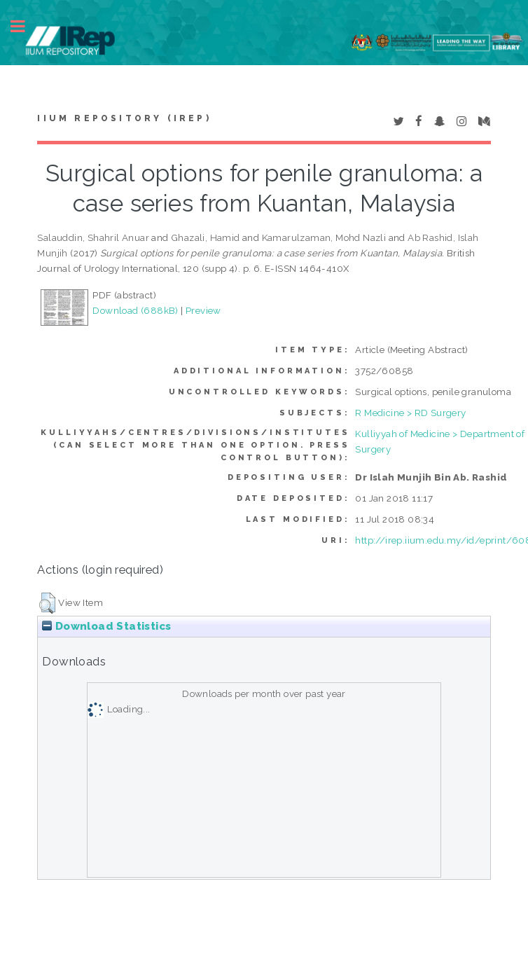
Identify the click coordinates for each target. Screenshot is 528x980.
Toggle (25, 26)
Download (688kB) (135, 310)
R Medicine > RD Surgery (410, 413)
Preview (203, 310)
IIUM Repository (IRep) (124, 118)
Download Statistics (106, 626)
